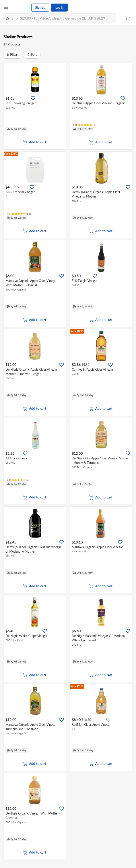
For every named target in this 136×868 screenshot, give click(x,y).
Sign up (40, 7)
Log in (59, 7)
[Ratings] (84, 125)
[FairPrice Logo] (20, 8)
